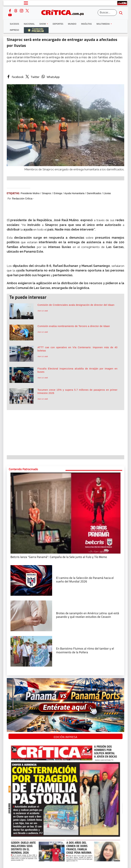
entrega (58, 193)
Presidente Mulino (30, 193)
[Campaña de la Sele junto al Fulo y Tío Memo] (65, 513)
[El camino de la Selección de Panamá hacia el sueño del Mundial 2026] (31, 580)
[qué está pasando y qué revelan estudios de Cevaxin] (31, 616)
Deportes (58, 24)
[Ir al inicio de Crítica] (64, 12)
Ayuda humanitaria (74, 193)
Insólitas (86, 24)
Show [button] (43, 24)
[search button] (121, 13)
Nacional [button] (29, 24)
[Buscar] (107, 13)
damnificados (94, 193)
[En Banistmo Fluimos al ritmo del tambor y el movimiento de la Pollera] (31, 651)
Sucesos (14, 24)
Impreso (14, 30)
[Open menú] (26, 3)
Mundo (72, 24)
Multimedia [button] (103, 24)
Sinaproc (47, 193)
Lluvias (107, 193)
